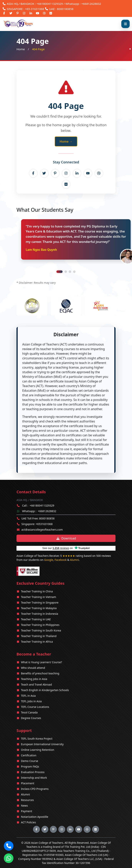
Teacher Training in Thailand (39, 636)
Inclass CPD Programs (35, 789)
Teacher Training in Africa (37, 642)
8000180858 (65, 9)
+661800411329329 (50, 4)
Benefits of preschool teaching (40, 673)
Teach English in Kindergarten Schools (45, 690)
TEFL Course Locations (35, 707)
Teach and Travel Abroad (36, 684)
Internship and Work (34, 778)
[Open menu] (125, 24)
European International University (42, 744)
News (24, 806)
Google (49, 560)
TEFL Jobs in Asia (31, 701)
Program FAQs (30, 766)
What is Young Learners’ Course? (41, 662)
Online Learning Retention (38, 750)
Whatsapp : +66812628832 (83, 4)
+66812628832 (47, 511)
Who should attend (33, 668)
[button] (9, 846)
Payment (26, 811)
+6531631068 (44, 524)
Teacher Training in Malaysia (39, 608)
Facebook (61, 560)
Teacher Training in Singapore (40, 602)
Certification (29, 755)
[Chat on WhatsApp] (9, 858)
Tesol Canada (29, 712)
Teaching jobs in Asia (34, 679)
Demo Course (30, 761)
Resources (27, 800)
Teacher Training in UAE (36, 619)
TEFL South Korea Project (37, 739)
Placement (28, 783)
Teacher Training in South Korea (41, 630)
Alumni (75, 560)
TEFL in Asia (28, 696)
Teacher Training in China (37, 591)
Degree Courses (31, 718)
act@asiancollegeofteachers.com (42, 530)
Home (21, 49)
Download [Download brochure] (66, 538)
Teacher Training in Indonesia (40, 614)
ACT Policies (28, 822)
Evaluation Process (33, 772)
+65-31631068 (34, 9)
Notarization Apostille (35, 817)
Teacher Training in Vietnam (38, 597)
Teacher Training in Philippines (40, 625)
